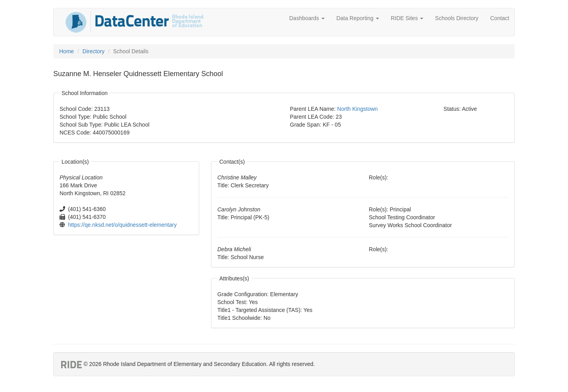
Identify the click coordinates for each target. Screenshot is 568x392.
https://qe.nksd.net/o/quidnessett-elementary (122, 225)
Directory (93, 51)
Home (66, 51)
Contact (500, 18)
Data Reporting (358, 18)
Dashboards (307, 18)
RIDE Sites (407, 18)
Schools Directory (457, 18)
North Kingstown (358, 109)
